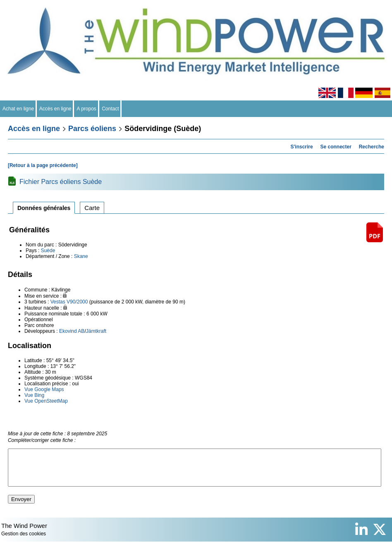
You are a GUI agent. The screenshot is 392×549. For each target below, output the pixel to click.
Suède (48, 251)
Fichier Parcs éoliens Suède (61, 182)
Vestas (58, 302)
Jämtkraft (96, 331)
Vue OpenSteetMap (46, 401)
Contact (111, 109)
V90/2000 (77, 302)
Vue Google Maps (44, 389)
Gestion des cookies (24, 541)
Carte (92, 208)
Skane (81, 256)
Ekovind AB (72, 331)
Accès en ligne (56, 109)
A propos (86, 109)
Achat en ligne (18, 109)
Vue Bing (34, 395)
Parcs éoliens (92, 129)
